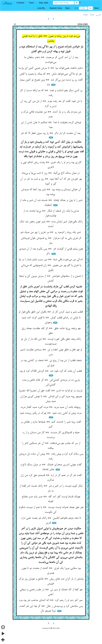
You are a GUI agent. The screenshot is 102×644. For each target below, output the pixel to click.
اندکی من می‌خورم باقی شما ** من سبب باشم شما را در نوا (51, 260)
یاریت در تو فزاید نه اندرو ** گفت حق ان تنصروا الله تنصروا (51, 391)
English (86, 15)
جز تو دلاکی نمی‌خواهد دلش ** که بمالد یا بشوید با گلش (51, 74)
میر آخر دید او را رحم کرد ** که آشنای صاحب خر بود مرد (51, 600)
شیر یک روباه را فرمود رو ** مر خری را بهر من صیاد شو (51, 232)
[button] (21, 3)
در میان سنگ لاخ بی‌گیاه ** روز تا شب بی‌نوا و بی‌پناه (51, 173)
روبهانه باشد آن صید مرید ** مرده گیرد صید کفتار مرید (51, 407)
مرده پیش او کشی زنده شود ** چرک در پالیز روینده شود (51, 413)
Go (90, 8)
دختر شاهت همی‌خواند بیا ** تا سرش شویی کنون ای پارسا (51, 68)
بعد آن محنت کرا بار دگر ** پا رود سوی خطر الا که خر (51, 133)
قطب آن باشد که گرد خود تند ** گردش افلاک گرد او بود (51, 371)
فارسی (98, 15)
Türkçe (92, 15)
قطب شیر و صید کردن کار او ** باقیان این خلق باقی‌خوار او (51, 312)
